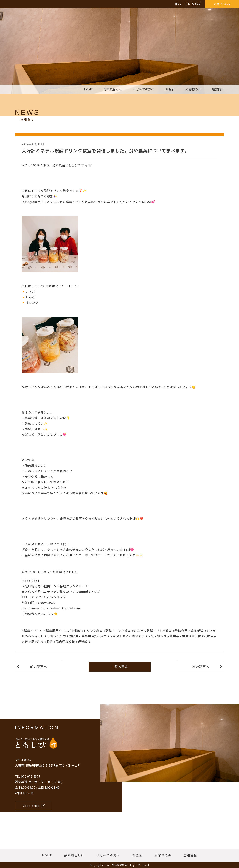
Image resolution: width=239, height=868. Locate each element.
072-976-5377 (188, 4)
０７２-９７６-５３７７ (49, 597)
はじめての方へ (144, 89)
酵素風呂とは (113, 89)
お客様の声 (193, 89)
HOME (88, 89)
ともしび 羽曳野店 (114, 865)
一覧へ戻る (119, 667)
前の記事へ (38, 667)
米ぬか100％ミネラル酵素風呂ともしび (50, 572)
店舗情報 (218, 89)
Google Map (34, 806)
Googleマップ (89, 591)
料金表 (170, 89)
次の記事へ (201, 667)
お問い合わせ (222, 4)
